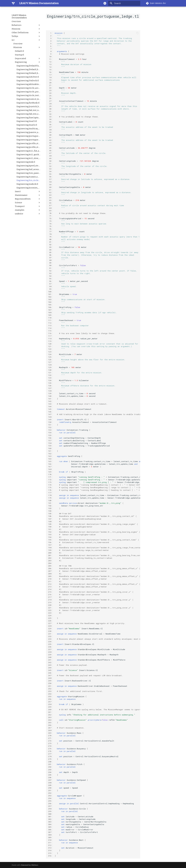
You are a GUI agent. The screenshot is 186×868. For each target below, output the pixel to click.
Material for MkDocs (30, 865)
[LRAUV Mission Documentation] (13, 3)
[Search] (124, 3)
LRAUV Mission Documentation (19, 16)
